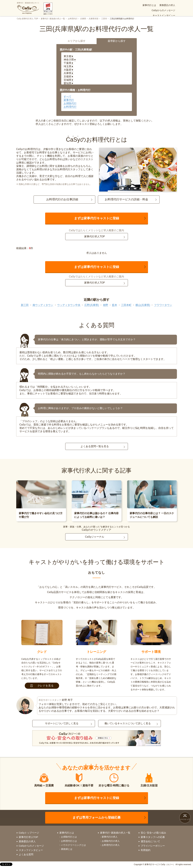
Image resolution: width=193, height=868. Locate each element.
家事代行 (69, 100)
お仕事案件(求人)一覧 (137, 10)
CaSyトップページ (29, 833)
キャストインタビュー (164, 5)
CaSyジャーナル (95, 537)
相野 (106, 305)
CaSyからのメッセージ (138, 5)
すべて (67, 97)
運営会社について (150, 841)
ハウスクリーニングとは (73, 845)
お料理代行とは (69, 841)
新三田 (25, 305)
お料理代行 (73, 19)
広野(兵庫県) (92, 305)
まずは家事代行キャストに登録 (97, 218)
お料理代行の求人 (111, 845)
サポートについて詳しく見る (62, 723)
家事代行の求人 (110, 837)
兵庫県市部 (94, 19)
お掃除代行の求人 (111, 841)
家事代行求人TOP (95, 236)
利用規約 (146, 850)
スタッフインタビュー (31, 850)
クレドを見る (42, 686)
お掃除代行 (70, 103)
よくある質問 (116, 10)
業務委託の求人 (115, 5)
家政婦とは (67, 849)
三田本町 (126, 305)
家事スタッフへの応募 (153, 837)
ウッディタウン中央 (69, 305)
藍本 (115, 305)
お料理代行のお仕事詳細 (62, 199)
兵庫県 (83, 19)
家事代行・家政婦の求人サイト (28, 8)
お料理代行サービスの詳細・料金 (126, 199)
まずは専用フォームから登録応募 (97, 817)
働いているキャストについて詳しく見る (128, 723)
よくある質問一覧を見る (95, 446)
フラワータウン (163, 305)
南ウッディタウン (43, 305)
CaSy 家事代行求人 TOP (27, 19)
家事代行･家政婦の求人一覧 (53, 19)
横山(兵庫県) (143, 305)
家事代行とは (97, 5)
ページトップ (185, 819)
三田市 (104, 19)
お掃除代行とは (69, 837)
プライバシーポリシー (153, 846)
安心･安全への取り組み (163, 10)
